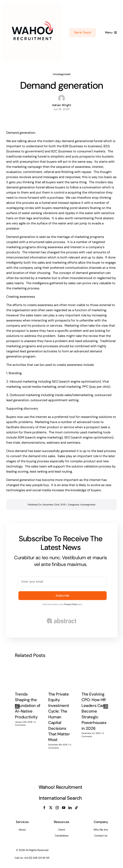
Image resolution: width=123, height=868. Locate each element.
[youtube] (64, 808)
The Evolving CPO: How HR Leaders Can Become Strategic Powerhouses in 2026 (94, 709)
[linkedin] (70, 808)
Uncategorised (62, 74)
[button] (17, 704)
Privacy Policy (71, 604)
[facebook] (44, 808)
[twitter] (51, 808)
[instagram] (57, 808)
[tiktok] (76, 808)
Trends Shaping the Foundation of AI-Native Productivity (28, 703)
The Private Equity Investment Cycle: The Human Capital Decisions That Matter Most (59, 715)
